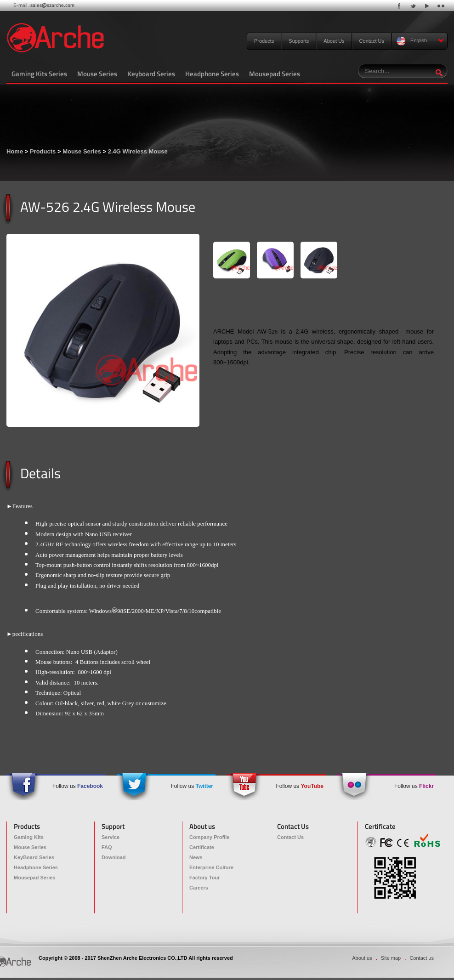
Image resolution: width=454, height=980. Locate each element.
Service (111, 837)
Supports (299, 41)
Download (114, 857)
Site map (391, 958)
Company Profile (209, 837)
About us (362, 958)
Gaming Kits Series (39, 74)
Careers (199, 888)
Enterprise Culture (211, 867)
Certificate (202, 847)
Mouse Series (97, 74)
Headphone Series (212, 74)
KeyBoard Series (34, 857)
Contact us (422, 958)
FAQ (107, 847)
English (420, 41)
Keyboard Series (151, 74)
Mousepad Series (275, 74)
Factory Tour (204, 878)
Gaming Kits (29, 837)
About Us (334, 41)
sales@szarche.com (52, 5)
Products (264, 41)
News (196, 857)
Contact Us (372, 41)
